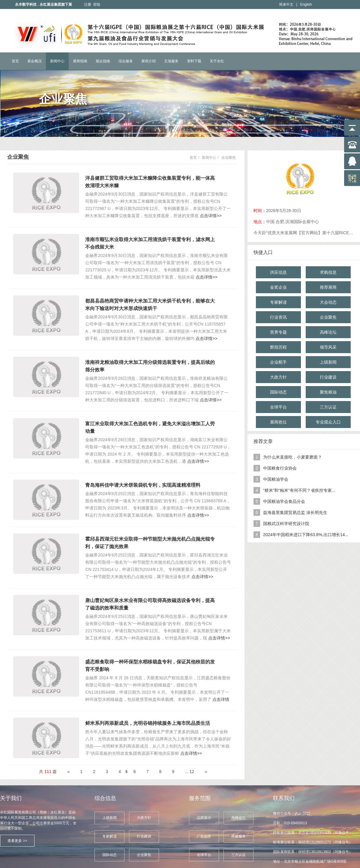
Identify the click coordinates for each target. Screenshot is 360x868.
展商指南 (80, 61)
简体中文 (286, 4)
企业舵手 (278, 362)
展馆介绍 (148, 61)
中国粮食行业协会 (280, 468)
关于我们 (11, 798)
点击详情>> (211, 216)
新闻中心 (57, 61)
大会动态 (328, 302)
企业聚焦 (229, 158)
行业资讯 (278, 317)
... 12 (189, 772)
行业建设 (328, 377)
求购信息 (328, 272)
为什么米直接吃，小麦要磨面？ (292, 457)
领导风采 (328, 347)
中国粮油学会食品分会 (284, 501)
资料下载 (194, 61)
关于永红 (217, 61)
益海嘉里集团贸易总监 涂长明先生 (295, 512)
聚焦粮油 (328, 392)
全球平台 (278, 407)
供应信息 (278, 272)
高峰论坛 (328, 332)
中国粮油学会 (276, 479)
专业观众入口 (328, 422)
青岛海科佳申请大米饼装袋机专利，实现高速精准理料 (143, 485)
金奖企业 (278, 287)
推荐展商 (328, 287)
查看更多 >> (17, 841)
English (306, 4)
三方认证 (328, 407)
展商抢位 (278, 422)
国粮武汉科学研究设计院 (286, 524)
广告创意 (204, 836)
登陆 (97, 4)
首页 (15, 61)
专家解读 (278, 302)
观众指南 (103, 61)
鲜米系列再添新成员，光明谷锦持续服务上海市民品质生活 (148, 723)
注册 (88, 4)
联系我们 (284, 798)
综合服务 (126, 61)
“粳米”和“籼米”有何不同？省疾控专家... (299, 490)
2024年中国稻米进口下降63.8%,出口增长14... (306, 535)
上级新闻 (328, 362)
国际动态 (278, 392)
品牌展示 (204, 818)
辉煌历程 (278, 347)
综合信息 (105, 798)
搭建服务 (238, 836)
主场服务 (171, 61)
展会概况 (34, 61)
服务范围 (200, 798)
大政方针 (278, 377)
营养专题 (278, 332)
